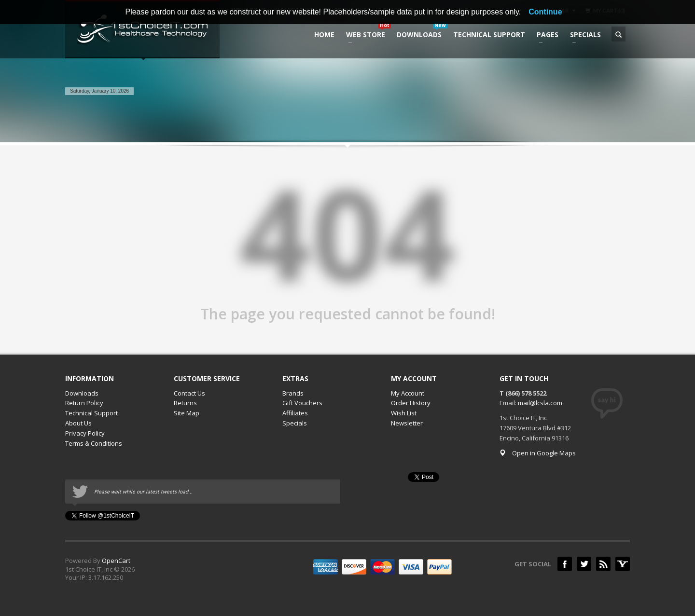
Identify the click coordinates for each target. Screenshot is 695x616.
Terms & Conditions (94, 443)
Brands (293, 393)
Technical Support (91, 413)
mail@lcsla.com (540, 403)
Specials (295, 423)
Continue (545, 12)
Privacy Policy (85, 433)
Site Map (187, 413)
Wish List (404, 413)
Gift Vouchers (302, 403)
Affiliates (295, 413)
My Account (408, 393)
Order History (411, 403)
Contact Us (189, 393)
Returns (185, 403)
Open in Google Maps (538, 453)
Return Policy (84, 403)
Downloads (82, 393)
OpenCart (116, 561)
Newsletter (407, 423)
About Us (78, 423)
